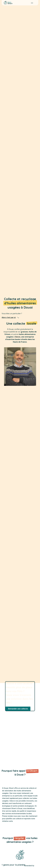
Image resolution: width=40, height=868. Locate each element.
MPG (36, 866)
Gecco (18, 337)
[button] (32, 3)
